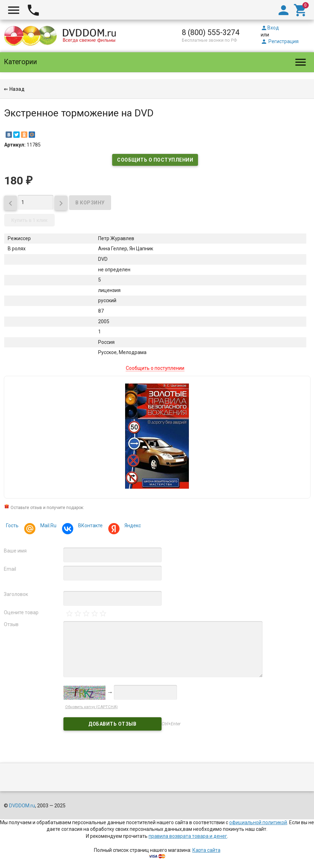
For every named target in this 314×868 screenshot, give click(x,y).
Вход (270, 28)
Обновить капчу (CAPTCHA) (91, 707)
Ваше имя (15, 551)
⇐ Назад (14, 89)
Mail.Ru (47, 526)
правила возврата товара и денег (188, 836)
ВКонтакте (89, 526)
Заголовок (16, 594)
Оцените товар (21, 612)
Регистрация (280, 41)
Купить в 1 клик (29, 220)
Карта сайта (206, 850)
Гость (12, 525)
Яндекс (132, 526)
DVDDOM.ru (22, 806)
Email (10, 569)
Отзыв (11, 624)
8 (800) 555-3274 (211, 32)
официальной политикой (258, 822)
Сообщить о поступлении (155, 160)
